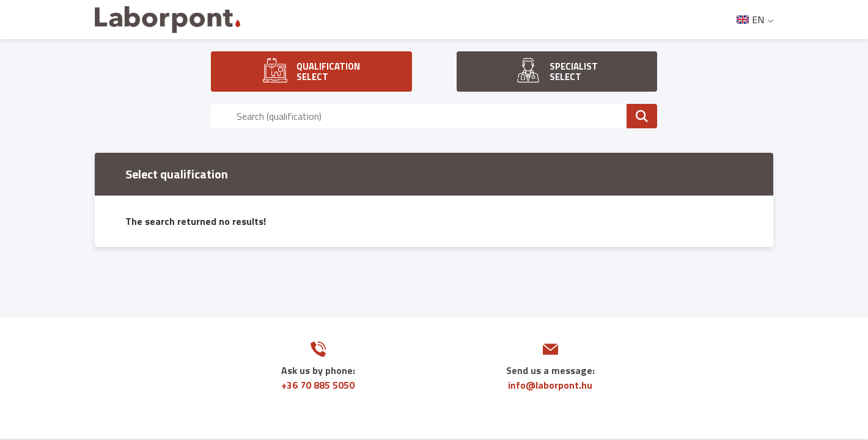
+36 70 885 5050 (318, 385)
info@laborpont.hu (550, 385)
